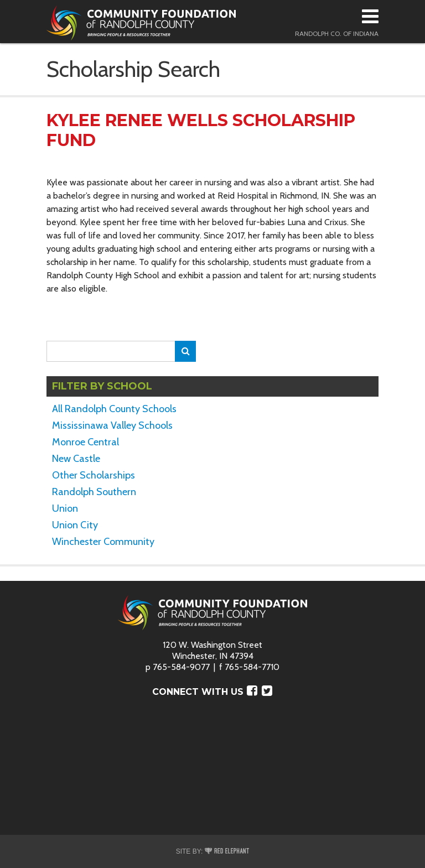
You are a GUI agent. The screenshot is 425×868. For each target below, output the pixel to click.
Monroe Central (85, 442)
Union (65, 508)
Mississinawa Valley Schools (112, 425)
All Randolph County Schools (114, 409)
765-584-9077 (181, 667)
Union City (75, 525)
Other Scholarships (94, 475)
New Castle (76, 459)
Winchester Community (103, 542)
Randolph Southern (94, 492)
